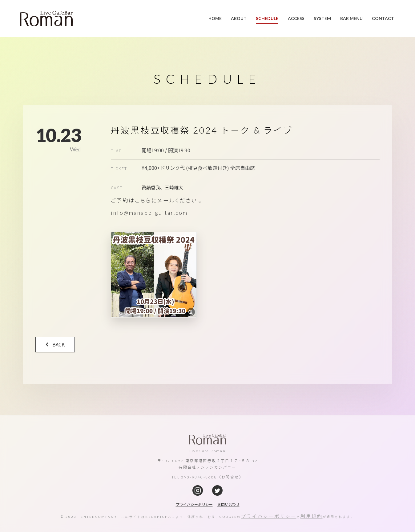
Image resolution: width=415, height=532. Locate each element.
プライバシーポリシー (269, 516)
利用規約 (312, 516)
